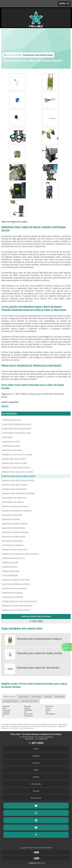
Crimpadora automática (13, 597)
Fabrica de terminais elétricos (15, 506)
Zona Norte (23, 696)
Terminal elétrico (10, 567)
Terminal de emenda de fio (14, 558)
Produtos (36, 763)
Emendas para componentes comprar (18, 494)
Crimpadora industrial (12, 450)
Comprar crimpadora (11, 420)
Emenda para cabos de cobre (15, 463)
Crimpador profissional (13, 593)
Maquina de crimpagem (12, 515)
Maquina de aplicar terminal (15, 589)
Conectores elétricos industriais (17, 429)
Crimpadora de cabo (11, 442)
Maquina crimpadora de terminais (17, 511)
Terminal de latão (10, 563)
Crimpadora (7, 437)
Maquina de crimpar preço (14, 528)
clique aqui (35, 394)
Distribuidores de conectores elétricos (19, 601)
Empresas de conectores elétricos (17, 606)
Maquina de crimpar (11, 519)
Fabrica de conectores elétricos (16, 610)
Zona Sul (48, 696)
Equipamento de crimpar (13, 502)
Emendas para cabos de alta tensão (18, 472)
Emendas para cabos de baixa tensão (19, 476)
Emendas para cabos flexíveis (15, 485)
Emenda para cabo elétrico (14, 459)
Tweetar (5, 406)
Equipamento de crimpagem (14, 498)
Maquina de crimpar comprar (15, 524)
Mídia (36, 770)
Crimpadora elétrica (11, 446)
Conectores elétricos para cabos (17, 433)
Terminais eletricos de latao (15, 550)
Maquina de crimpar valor (14, 537)
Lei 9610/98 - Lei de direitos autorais (22, 728)
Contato (36, 791)
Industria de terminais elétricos (16, 584)
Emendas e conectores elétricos (16, 468)
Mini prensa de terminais (13, 545)
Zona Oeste (36, 696)
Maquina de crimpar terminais (15, 532)
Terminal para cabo (11, 571)
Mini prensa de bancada (12, 541)
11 (36, 743)
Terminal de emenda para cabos (16, 580)
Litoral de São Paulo (30, 701)
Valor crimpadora (10, 576)
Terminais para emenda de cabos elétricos (20, 554)
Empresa (36, 756)
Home (36, 749)
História (36, 777)
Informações (9, 414)
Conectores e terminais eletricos (17, 424)
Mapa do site (36, 798)
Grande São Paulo (11, 701)
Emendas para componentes (14, 489)
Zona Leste (59, 696)
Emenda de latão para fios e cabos (17, 455)
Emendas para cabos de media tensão (18, 481)
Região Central (9, 696)
